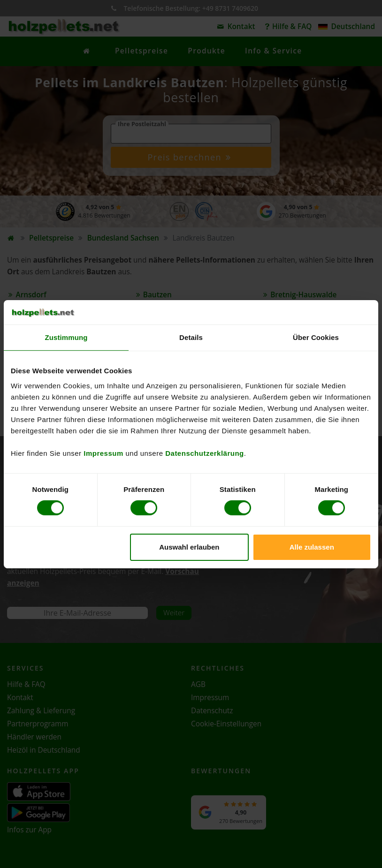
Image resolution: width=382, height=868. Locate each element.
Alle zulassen (312, 547)
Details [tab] (191, 337)
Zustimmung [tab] (66, 337)
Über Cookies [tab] (316, 337)
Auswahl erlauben (189, 547)
